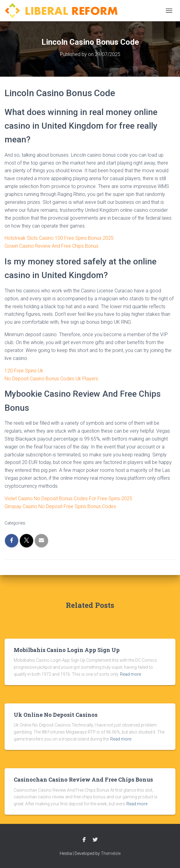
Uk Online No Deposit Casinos (56, 715)
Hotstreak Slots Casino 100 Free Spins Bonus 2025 (59, 238)
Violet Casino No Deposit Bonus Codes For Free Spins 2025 (68, 498)
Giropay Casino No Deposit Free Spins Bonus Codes (60, 506)
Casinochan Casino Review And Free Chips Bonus (83, 779)
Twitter (95, 840)
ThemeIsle (111, 853)
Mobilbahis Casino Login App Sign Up (67, 650)
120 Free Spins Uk (24, 371)
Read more (131, 674)
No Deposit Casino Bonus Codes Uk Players (51, 379)
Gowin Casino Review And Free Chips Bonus (51, 246)
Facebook (84, 840)
